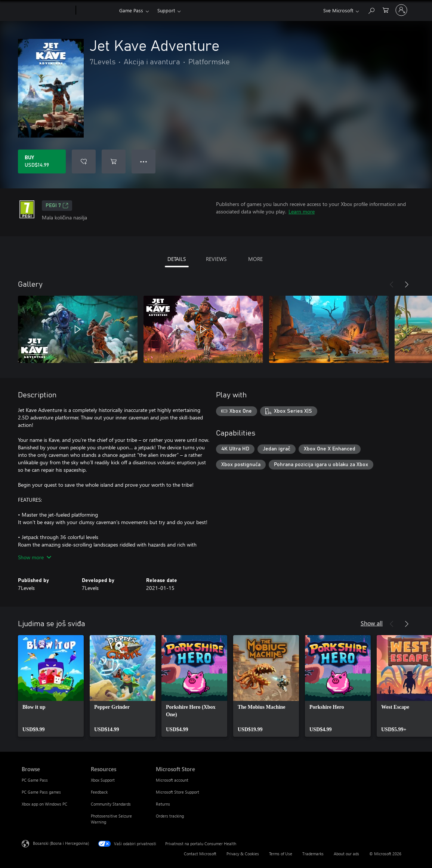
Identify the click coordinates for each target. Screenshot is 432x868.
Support (166, 10)
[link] (51, 686)
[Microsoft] (47, 10)
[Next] (407, 284)
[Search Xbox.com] (371, 10)
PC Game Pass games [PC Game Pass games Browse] (41, 792)
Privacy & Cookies (243, 854)
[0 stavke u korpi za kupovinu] (386, 10)
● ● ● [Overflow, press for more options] (144, 161)
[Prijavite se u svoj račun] (401, 10)
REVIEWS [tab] (216, 259)
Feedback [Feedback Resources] (99, 792)
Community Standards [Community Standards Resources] (111, 804)
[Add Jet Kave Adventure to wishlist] (84, 161)
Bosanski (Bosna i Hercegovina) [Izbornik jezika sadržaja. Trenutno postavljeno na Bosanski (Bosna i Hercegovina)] (61, 843)
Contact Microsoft (200, 854)
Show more (35, 557)
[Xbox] (97, 10)
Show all (372, 623)
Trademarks (313, 854)
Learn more (302, 211)
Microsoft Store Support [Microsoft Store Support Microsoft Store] (178, 792)
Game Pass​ (131, 10)
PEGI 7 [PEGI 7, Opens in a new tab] (57, 206)
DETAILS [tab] (177, 259)
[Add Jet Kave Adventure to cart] (114, 161)
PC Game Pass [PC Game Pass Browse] (35, 780)
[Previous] (392, 284)
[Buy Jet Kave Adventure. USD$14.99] (42, 161)
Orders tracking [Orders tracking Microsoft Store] (170, 816)
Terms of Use (281, 854)
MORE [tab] (255, 259)
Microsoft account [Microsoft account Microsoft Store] (172, 780)
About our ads (346, 854)
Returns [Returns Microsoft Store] (163, 804)
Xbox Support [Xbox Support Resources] (103, 780)
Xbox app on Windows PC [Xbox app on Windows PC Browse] (44, 804)
